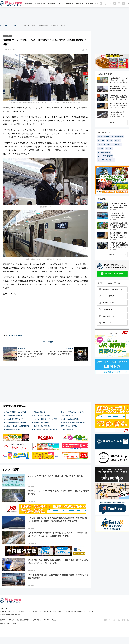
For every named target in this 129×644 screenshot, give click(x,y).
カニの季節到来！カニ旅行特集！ (17, 412)
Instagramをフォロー (107, 296)
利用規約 (3, 620)
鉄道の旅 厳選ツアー (40, 412)
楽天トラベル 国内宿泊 (69, 426)
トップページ (4, 26)
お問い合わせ (37, 620)
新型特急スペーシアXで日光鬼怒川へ (73, 422)
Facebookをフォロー (107, 316)
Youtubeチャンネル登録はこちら (111, 289)
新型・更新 (101, 140)
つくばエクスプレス (104, 152)
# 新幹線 (19, 335)
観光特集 (52, 4)
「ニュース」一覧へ (46, 342)
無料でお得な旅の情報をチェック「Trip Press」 (81, 611)
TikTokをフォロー (106, 303)
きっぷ (100, 144)
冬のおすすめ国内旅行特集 (70, 419)
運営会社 (11, 620)
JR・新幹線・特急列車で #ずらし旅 (45, 429)
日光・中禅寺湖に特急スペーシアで (73, 412)
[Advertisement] (65, 16)
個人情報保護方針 (23, 620)
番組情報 (70, 4)
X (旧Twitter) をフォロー (108, 309)
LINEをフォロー (106, 323)
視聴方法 (80, 4)
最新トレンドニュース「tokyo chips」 (14, 611)
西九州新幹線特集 (67, 429)
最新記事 (28, 4)
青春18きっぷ (117, 144)
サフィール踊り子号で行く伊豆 (16, 422)
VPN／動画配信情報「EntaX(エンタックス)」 (16, 614)
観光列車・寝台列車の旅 (41, 426)
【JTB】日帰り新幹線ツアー (15, 419)
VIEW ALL (112, 122)
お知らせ (89, 4)
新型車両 (100, 148)
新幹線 (100, 137)
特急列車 (107, 137)
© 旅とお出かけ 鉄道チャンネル (8, 623)
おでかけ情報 (40, 4)
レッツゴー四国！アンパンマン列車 (45, 419)
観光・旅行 (108, 144)
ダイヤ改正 (109, 148)
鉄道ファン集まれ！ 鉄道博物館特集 (18, 426)
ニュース (15, 26)
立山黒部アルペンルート (41, 422)
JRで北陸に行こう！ (68, 415)
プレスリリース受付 (50, 620)
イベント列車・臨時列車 (105, 156)
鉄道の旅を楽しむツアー (41, 415)
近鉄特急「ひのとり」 (13, 429)
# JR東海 (12, 335)
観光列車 (110, 140)
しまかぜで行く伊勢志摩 (14, 415)
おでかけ (117, 140)
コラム (61, 4)
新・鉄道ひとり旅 (117, 137)
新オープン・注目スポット (106, 160)
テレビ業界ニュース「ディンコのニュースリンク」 (46, 611)
